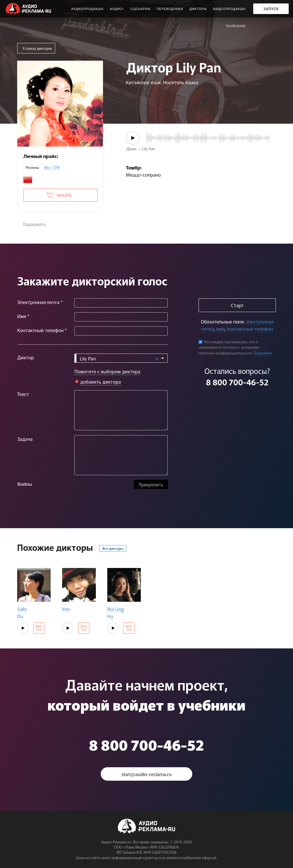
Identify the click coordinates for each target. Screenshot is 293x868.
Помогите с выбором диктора (107, 371)
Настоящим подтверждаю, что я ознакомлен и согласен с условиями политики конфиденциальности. (229, 347)
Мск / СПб (52, 167)
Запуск (271, 9)
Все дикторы (113, 548)
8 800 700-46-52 (237, 382)
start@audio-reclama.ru (146, 774)
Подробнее (263, 353)
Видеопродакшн (229, 9)
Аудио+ (117, 9)
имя (220, 329)
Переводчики (170, 9)
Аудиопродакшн (87, 9)
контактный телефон (250, 329)
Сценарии (140, 9)
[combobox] (121, 358)
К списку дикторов (37, 48)
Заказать (64, 195)
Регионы (32, 167)
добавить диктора (101, 381)
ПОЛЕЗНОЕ (236, 26)
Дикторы (198, 9)
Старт (237, 305)
